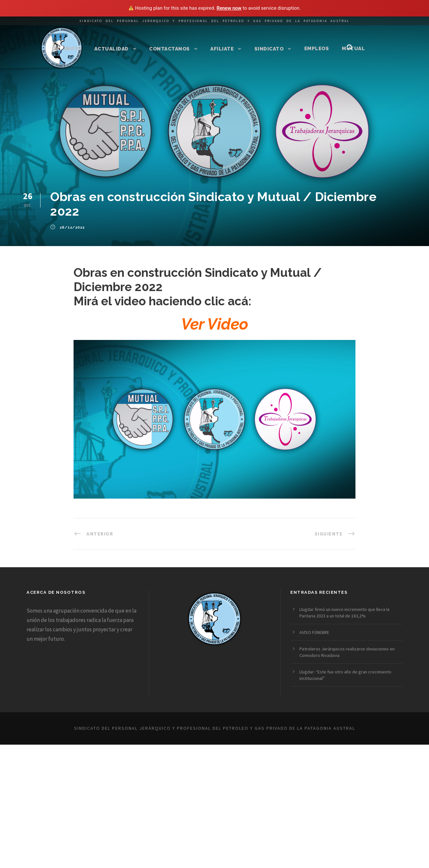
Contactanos (169, 49)
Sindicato (269, 49)
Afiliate (222, 49)
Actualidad (111, 49)
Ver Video (215, 324)
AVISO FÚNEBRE (314, 632)
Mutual (353, 49)
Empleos (317, 49)
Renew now (229, 8)
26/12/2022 (72, 228)
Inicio (73, 49)
